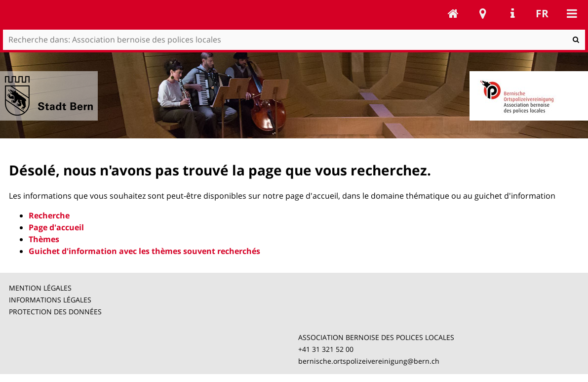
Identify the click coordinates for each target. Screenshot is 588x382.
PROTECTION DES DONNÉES (55, 312)
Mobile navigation (572, 13)
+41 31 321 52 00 (326, 349)
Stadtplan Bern (483, 13)
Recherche (49, 215)
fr (542, 13)
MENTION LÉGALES (40, 288)
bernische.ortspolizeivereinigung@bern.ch (369, 361)
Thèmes (44, 239)
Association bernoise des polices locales (453, 13)
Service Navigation (512, 13)
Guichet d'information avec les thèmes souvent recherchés (144, 251)
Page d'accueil (56, 227)
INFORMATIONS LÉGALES (50, 300)
